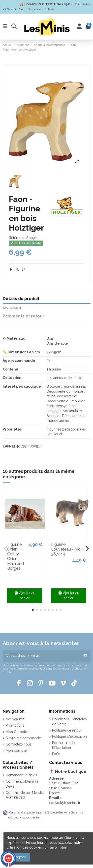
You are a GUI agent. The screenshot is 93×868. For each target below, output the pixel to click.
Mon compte (16, 750)
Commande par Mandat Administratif (25, 795)
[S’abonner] (85, 656)
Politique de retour (67, 730)
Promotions (15, 725)
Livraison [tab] (12, 308)
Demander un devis (41, 9)
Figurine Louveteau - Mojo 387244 (67, 549)
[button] (33, 610)
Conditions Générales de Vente (69, 722)
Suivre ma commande (23, 738)
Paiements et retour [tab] (23, 316)
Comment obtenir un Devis (22, 784)
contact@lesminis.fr (65, 803)
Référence (17, 238)
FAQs (56, 754)
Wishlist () (13, 9)
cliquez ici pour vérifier (24, 817)
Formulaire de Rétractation (63, 745)
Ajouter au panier (25, 595)
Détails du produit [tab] (21, 299)
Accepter (18, 857)
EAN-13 (9, 446)
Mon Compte (16, 732)
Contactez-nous (19, 744)
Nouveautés (15, 719)
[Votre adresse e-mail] (42, 656)
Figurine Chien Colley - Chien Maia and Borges (15, 556)
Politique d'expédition (69, 737)
